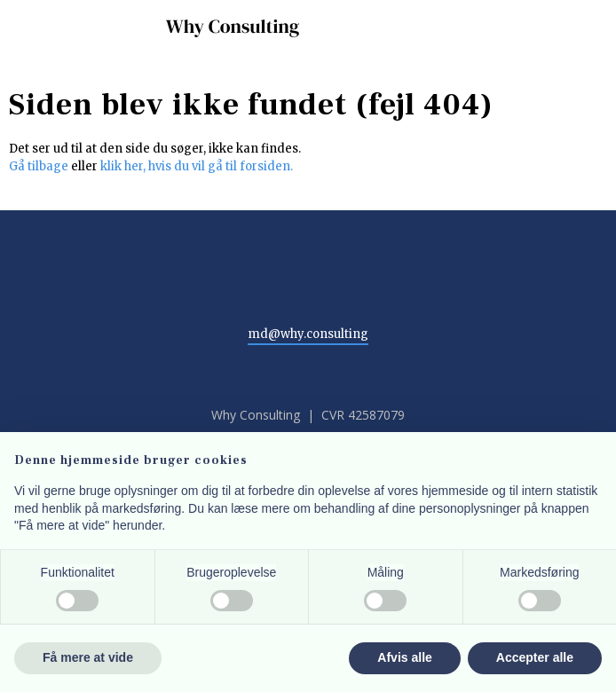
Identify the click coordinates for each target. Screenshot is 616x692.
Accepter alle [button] (535, 657)
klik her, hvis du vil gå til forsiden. (197, 166)
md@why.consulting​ (308, 334)
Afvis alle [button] (404, 657)
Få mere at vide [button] (88, 657)
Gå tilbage (39, 166)
